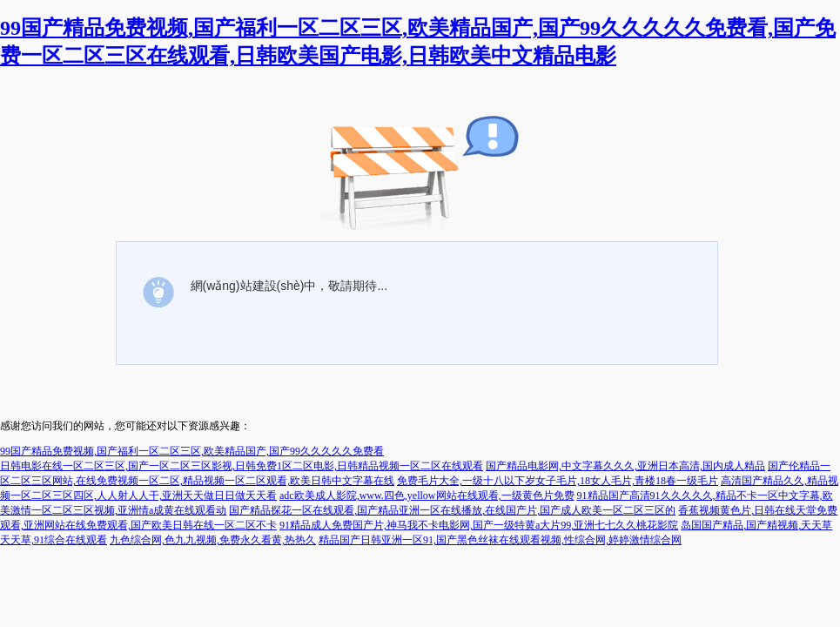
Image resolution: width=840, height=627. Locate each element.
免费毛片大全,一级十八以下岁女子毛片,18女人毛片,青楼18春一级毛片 (558, 481)
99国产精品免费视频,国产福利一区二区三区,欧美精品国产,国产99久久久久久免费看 (192, 451)
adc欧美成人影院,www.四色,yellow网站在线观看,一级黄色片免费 (427, 496)
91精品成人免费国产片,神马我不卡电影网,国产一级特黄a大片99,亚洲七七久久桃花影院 (479, 525)
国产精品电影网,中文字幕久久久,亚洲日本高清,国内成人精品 (625, 466)
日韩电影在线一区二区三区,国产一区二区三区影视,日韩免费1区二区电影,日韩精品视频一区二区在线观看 (242, 466)
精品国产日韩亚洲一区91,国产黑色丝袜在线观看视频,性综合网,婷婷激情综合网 (500, 540)
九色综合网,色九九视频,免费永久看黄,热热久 (213, 540)
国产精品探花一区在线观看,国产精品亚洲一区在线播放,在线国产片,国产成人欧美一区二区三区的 (452, 510)
